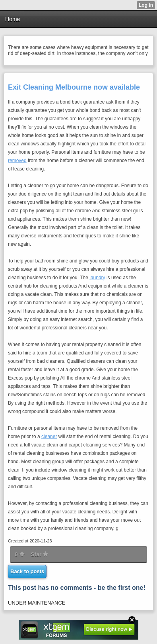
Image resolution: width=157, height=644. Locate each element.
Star (39, 554)
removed (17, 161)
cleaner (49, 437)
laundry (97, 278)
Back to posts (27, 571)
